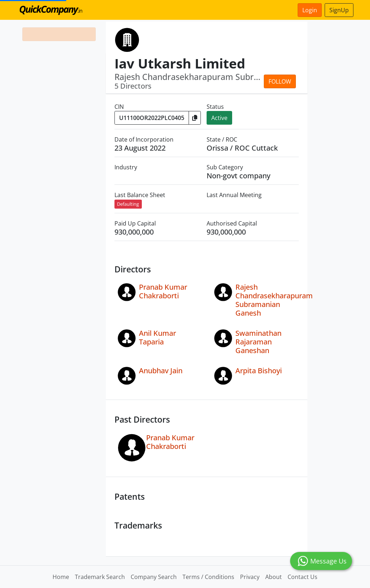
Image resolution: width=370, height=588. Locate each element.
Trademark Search (100, 577)
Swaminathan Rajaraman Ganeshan (258, 342)
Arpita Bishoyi (259, 371)
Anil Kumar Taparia (157, 337)
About (274, 577)
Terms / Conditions (208, 577)
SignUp (339, 10)
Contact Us (303, 577)
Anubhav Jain (161, 371)
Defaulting (128, 204)
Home (61, 577)
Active (219, 118)
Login (310, 10)
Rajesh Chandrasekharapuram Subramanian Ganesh (274, 300)
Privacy (250, 577)
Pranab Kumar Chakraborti (163, 291)
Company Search (154, 577)
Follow (280, 81)
